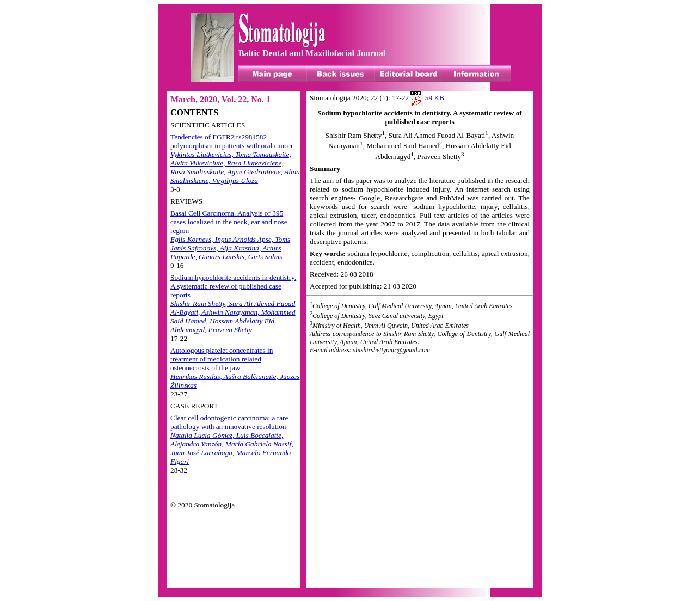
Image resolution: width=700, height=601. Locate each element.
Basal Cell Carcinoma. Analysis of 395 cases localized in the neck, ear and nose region (230, 235)
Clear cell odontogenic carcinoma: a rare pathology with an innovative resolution (232, 440)
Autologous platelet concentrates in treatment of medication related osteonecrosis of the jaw (235, 368)
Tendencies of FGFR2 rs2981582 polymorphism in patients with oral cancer (235, 159)
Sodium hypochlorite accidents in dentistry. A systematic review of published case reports (233, 303)
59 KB (427, 98)
